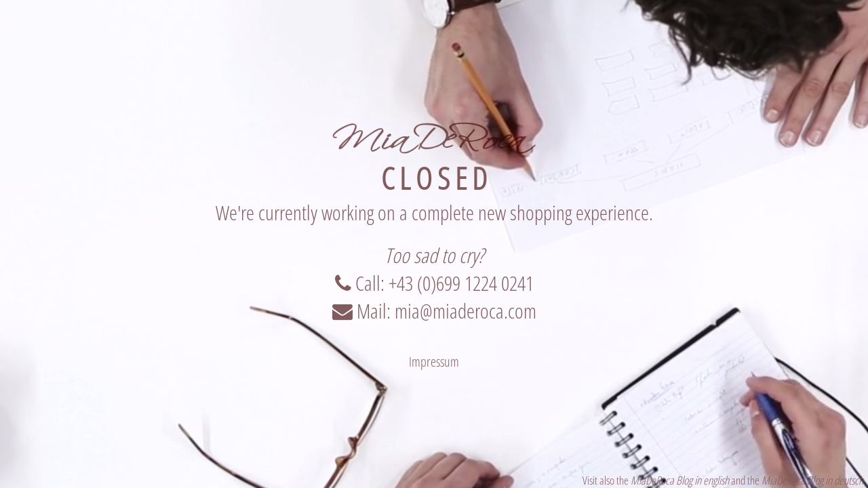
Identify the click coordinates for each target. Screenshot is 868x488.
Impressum (434, 362)
